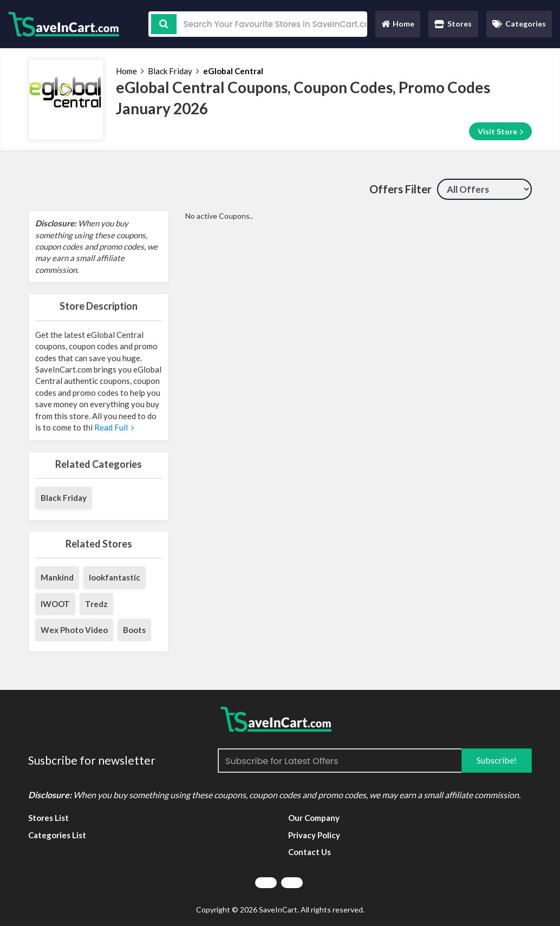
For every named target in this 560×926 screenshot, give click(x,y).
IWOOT (55, 604)
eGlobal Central (233, 71)
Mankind (57, 577)
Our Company (314, 818)
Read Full (113, 427)
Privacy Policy (314, 835)
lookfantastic (115, 577)
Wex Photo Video (74, 630)
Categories (519, 24)
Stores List (48, 818)
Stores (453, 24)
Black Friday (170, 71)
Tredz (96, 604)
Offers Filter (401, 189)
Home (398, 26)
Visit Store (500, 132)
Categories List (57, 835)
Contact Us (310, 852)
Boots (134, 630)
